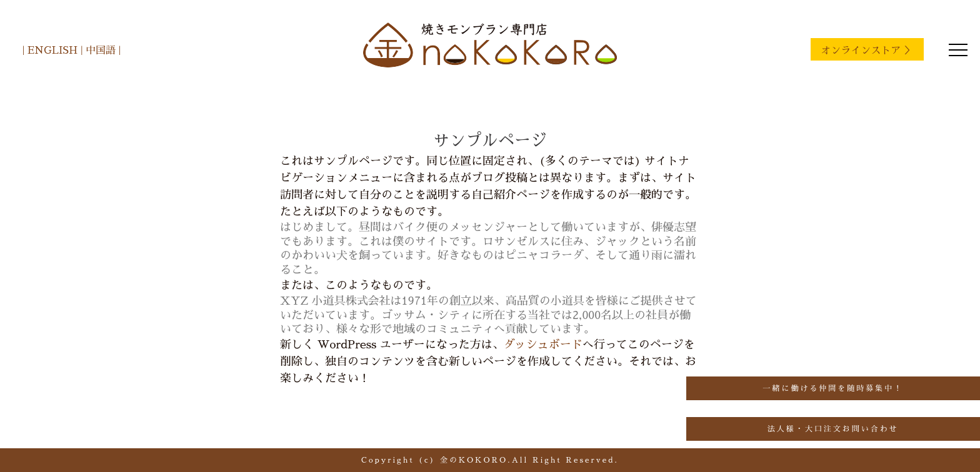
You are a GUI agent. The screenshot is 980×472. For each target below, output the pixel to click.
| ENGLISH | (52, 51)
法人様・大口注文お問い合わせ (833, 429)
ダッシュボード (543, 345)
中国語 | (102, 51)
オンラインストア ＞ (867, 51)
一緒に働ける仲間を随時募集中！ (833, 388)
